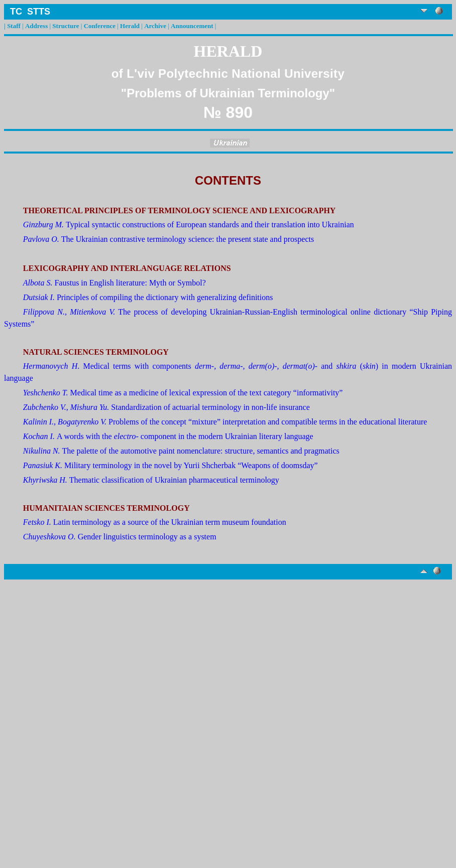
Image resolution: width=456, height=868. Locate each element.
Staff (14, 26)
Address (36, 26)
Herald (130, 26)
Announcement (192, 26)
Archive (155, 26)
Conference (100, 26)
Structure (66, 26)
